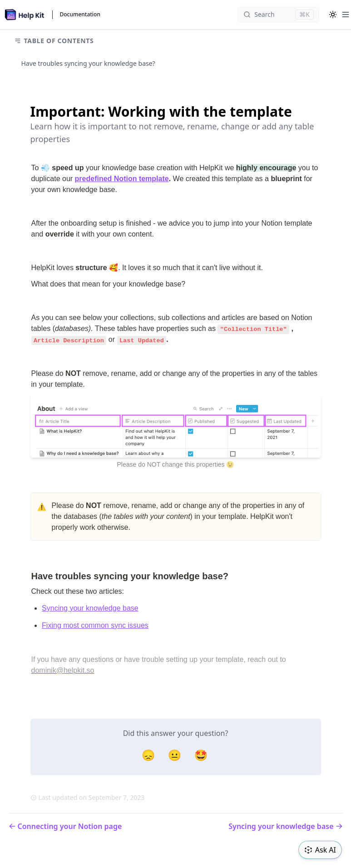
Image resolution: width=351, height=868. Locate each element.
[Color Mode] (333, 15)
